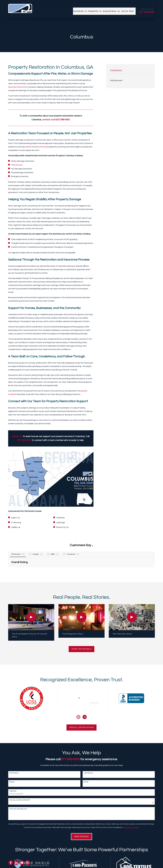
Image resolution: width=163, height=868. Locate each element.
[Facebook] (11, 863)
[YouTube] (22, 863)
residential (29, 147)
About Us (55, 866)
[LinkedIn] (16, 863)
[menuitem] (78, 11)
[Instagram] (27, 863)
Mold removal (17, 165)
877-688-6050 (147, 12)
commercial (43, 147)
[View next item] (85, 690)
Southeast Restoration (18, 87)
